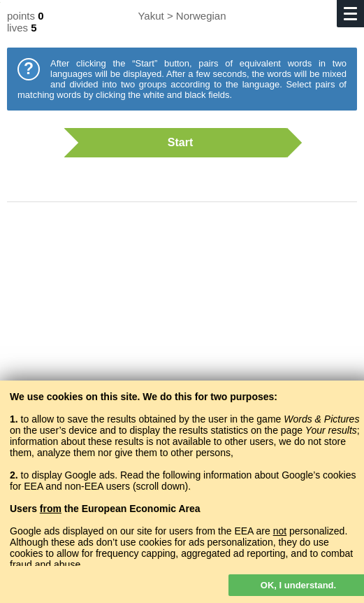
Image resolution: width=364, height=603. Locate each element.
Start (175, 143)
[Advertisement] (182, 325)
